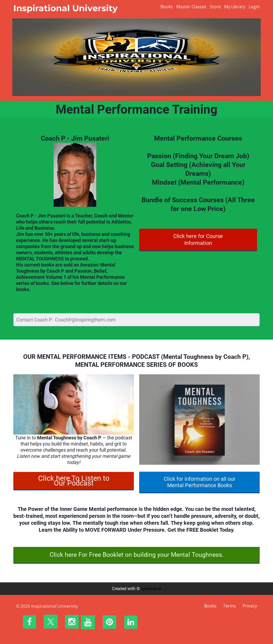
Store (215, 7)
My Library (235, 7)
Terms (230, 606)
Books (167, 7)
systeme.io (151, 589)
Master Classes (191, 7)
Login (254, 7)
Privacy (250, 606)
